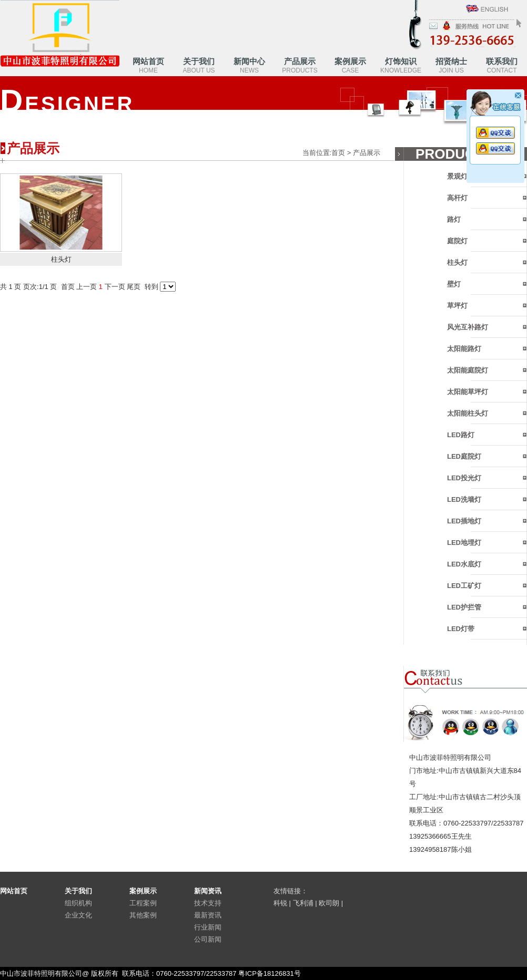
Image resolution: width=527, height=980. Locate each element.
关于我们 (199, 65)
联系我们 (502, 65)
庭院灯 (457, 241)
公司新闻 (208, 939)
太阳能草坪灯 (468, 392)
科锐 (280, 903)
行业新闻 (208, 927)
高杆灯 (457, 198)
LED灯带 (461, 629)
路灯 (454, 219)
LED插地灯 (464, 521)
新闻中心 (249, 65)
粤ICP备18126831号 (270, 973)
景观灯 (457, 176)
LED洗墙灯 (464, 499)
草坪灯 (457, 306)
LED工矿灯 (464, 586)
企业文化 (78, 915)
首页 (338, 153)
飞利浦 (303, 903)
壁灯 (454, 284)
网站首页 (148, 65)
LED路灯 (461, 435)
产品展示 (300, 65)
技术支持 (208, 903)
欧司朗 (329, 903)
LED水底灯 (464, 564)
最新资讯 (208, 915)
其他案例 (143, 915)
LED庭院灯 (464, 456)
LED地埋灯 (464, 543)
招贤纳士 (451, 65)
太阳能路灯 (464, 349)
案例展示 (350, 65)
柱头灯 (457, 262)
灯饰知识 (401, 65)
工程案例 (143, 903)
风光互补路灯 (468, 327)
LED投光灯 (464, 478)
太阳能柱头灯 (468, 413)
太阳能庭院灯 (468, 370)
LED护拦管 (464, 607)
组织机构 (78, 903)
